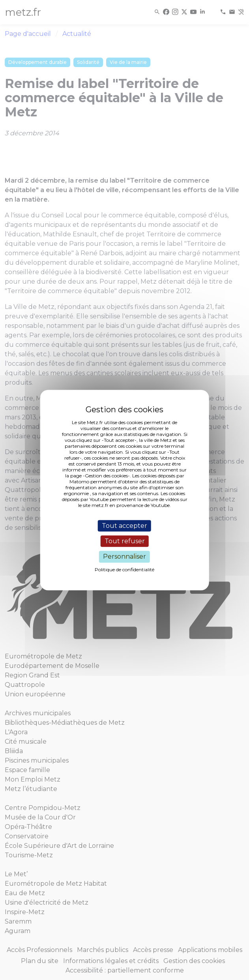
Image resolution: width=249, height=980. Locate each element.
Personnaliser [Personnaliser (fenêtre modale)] (124, 557)
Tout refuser (125, 541)
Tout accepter (124, 526)
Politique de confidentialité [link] (124, 569)
